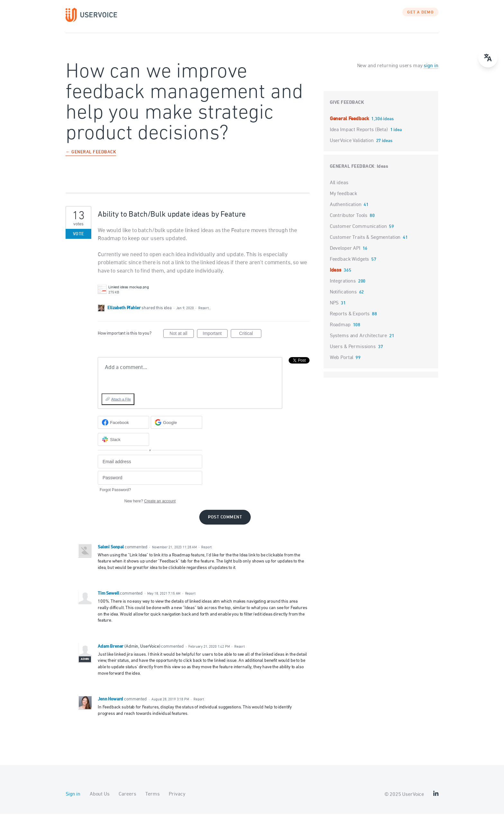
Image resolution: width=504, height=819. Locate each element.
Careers (127, 799)
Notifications (343, 297)
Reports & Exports (350, 319)
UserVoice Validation (352, 146)
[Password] (150, 483)
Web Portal (342, 363)
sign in (431, 71)
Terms (152, 799)
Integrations (343, 286)
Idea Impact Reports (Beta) (360, 135)
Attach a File (121, 404)
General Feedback (350, 124)
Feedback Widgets (350, 264)
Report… (205, 313)
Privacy (177, 799)
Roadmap (340, 330)
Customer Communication (358, 231)
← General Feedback (91, 157)
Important (215, 339)
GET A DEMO (420, 18)
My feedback (343, 199)
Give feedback (347, 108)
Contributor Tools (349, 221)
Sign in (73, 799)
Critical (250, 339)
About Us (100, 799)
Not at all (182, 339)
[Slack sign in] (123, 445)
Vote (79, 239)
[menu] (488, 58)
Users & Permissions (353, 352)
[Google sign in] (176, 428)
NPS (334, 308)
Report (206, 552)
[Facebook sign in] (123, 428)
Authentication (346, 210)
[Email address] (150, 467)
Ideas (382, 171)
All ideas (339, 188)
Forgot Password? (115, 495)
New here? (150, 506)
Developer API (345, 253)
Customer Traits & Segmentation (365, 242)
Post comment (225, 522)
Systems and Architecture (358, 341)
